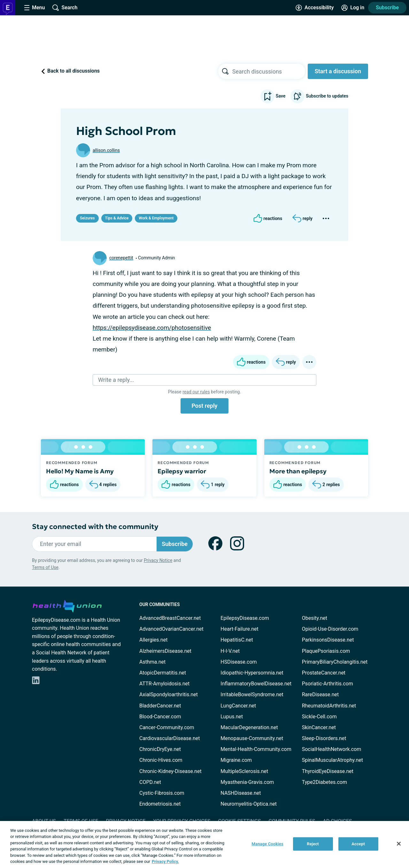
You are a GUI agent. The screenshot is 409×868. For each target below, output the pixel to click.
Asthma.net (152, 662)
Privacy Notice (158, 560)
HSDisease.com (239, 662)
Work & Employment (156, 218)
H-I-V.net (230, 651)
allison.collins (106, 150)
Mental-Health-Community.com (256, 749)
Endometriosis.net (160, 804)
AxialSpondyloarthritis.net (169, 694)
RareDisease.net (320, 694)
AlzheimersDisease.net (165, 651)
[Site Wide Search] (65, 8)
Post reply (204, 406)
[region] (204, 844)
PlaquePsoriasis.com (326, 651)
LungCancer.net (238, 706)
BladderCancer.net (160, 706)
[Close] (399, 844)
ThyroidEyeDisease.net (328, 771)
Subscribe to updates (319, 96)
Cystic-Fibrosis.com (162, 793)
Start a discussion (338, 71)
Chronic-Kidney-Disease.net (170, 771)
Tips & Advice (117, 218)
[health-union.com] (67, 605)
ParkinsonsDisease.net (328, 640)
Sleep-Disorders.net (324, 738)
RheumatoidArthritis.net (329, 706)
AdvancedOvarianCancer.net (171, 629)
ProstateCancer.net (324, 673)
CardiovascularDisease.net (170, 738)
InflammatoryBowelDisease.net (256, 684)
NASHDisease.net (241, 793)
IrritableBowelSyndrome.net (252, 694)
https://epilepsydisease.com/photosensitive (152, 328)
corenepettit (121, 258)
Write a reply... (116, 380)
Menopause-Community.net (252, 738)
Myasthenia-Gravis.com (247, 782)
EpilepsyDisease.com (245, 618)
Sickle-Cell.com (319, 717)
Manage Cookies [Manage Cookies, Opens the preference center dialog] (268, 844)
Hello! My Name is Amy (80, 471)
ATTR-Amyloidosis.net (164, 684)
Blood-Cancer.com (160, 717)
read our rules (196, 392)
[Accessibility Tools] (315, 8)
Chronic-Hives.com (161, 760)
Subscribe (387, 8)
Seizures (87, 218)
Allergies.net (153, 640)
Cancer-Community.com (167, 727)
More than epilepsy (298, 471)
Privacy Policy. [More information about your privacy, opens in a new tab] (165, 861)
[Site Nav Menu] (35, 8)
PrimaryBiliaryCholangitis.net (335, 662)
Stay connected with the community (95, 527)
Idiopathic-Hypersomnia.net (252, 673)
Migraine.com (236, 760)
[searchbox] (269, 71)
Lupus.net (232, 717)
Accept (358, 844)
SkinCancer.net (319, 727)
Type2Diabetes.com (324, 782)
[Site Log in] (353, 8)
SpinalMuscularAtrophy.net (332, 760)
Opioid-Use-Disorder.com (330, 629)
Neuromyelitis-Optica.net (249, 804)
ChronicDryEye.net (160, 749)
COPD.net (150, 782)
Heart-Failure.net (239, 629)
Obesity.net (315, 618)
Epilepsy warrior (182, 471)
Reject (313, 844)
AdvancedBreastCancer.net (170, 618)
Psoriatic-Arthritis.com (328, 684)
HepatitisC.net (237, 640)
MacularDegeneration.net (249, 727)
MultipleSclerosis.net (244, 771)
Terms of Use (45, 567)
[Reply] (302, 218)
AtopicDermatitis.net (163, 673)
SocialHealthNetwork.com (332, 749)
